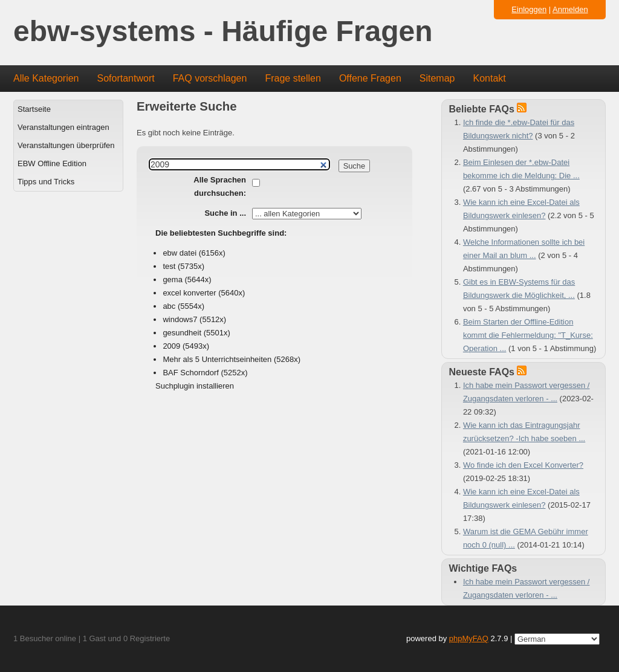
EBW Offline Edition (52, 163)
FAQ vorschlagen (210, 78)
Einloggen (529, 9)
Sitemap (437, 78)
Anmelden (570, 9)
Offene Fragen (370, 78)
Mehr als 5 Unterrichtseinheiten (217, 359)
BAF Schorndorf (191, 373)
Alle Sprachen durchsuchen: (220, 186)
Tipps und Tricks (46, 182)
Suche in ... (225, 213)
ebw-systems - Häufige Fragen (223, 32)
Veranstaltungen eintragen (63, 127)
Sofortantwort (126, 78)
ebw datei (180, 253)
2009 (171, 346)
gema (173, 279)
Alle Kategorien (46, 78)
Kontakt (490, 78)
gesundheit (182, 333)
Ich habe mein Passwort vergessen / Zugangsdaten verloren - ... (527, 588)
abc (169, 306)
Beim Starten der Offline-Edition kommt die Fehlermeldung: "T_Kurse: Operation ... (528, 335)
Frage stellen (293, 78)
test (169, 266)
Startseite (34, 109)
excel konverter (189, 293)
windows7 (180, 319)
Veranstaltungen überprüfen (66, 145)
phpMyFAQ (469, 638)
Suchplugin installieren (195, 386)
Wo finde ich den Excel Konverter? (523, 465)
